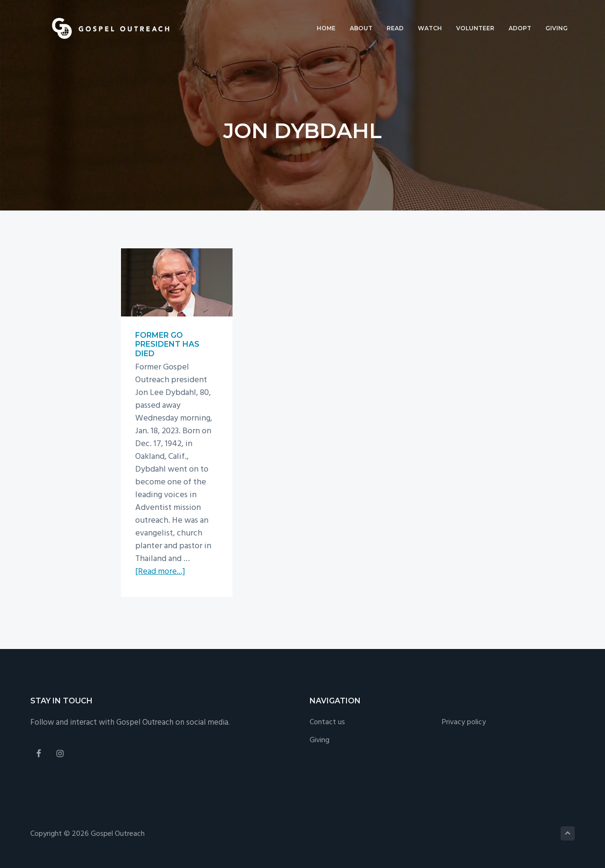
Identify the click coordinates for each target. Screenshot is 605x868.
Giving (320, 741)
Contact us (327, 723)
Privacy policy (464, 723)
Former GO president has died (167, 344)
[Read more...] (160, 572)
